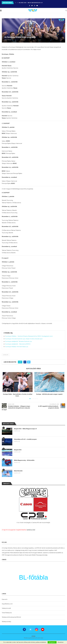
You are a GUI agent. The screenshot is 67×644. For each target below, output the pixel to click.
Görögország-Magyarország (18, 583)
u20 (49, 580)
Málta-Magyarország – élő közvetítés (24, 460)
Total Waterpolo (7, 613)
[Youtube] (37, 6)
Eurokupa (6, 355)
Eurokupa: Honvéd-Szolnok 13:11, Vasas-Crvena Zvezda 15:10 (24, 339)
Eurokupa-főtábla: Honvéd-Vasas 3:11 (17, 347)
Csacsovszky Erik (41, 582)
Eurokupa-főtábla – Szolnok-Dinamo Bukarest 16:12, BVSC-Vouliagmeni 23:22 (29, 336)
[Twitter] (32, 6)
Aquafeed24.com (7, 604)
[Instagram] (35, 6)
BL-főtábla (34, 577)
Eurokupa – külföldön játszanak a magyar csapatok (49, 394)
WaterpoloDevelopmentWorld (11, 617)
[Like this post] (21, 362)
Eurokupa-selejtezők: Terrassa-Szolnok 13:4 (19, 341)
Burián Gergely (38, 571)
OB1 (57, 581)
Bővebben (61, 642)
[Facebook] (30, 6)
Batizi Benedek (18, 471)
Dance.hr (5, 599)
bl (57, 574)
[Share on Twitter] (29, 362)
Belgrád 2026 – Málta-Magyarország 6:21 (31, 3)
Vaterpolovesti (6, 608)
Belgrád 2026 (18, 450)
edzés (18, 572)
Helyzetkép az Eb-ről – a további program (25, 439)
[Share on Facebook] (25, 362)
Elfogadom (52, 642)
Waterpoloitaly (6, 622)
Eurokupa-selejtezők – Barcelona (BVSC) (18, 344)
